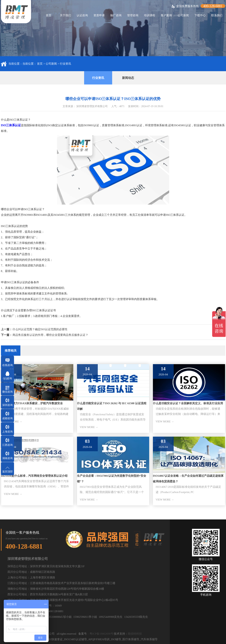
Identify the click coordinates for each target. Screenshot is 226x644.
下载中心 (200, 15)
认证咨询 (82, 15)
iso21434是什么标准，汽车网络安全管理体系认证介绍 (34, 476)
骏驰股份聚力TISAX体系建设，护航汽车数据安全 (32, 403)
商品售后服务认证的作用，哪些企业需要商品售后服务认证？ (50, 335)
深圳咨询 (7, 405)
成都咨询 (7, 418)
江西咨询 (7, 445)
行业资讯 (65, 64)
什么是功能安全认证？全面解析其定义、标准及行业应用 (188, 403)
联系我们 (217, 15)
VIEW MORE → (89, 427)
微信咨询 (7, 392)
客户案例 (166, 15)
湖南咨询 (7, 458)
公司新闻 (183, 15)
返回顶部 (7, 472)
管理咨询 (133, 15)
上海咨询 (7, 432)
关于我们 (65, 15)
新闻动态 (128, 78)
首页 (49, 15)
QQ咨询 (7, 378)
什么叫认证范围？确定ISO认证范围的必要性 (40, 329)
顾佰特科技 (135, 634)
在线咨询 (7, 365)
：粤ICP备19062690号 (100, 634)
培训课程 (150, 15)
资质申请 (99, 15)
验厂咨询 (116, 15)
